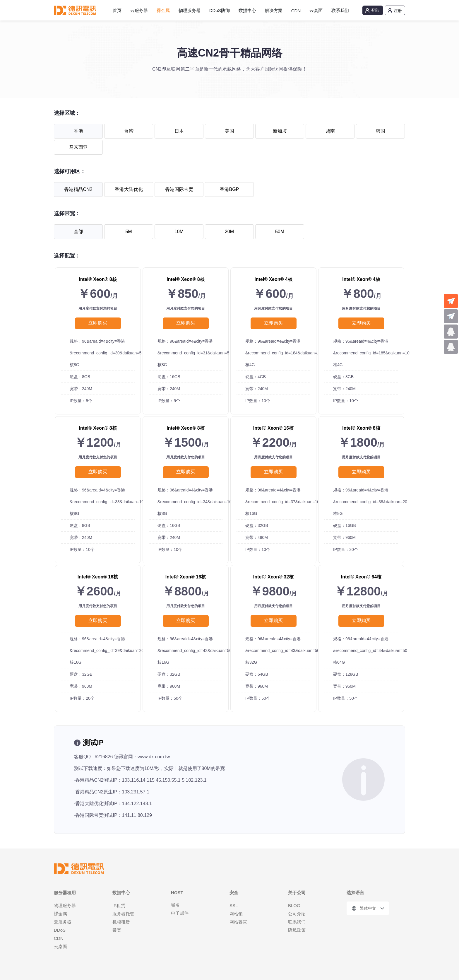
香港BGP (229, 189)
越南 (330, 131)
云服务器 (139, 10)
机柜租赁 (121, 922)
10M (179, 232)
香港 (78, 131)
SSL (234, 905)
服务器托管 (123, 914)
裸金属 (163, 10)
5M (129, 232)
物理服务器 (190, 10)
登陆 (375, 10)
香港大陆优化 (129, 189)
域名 (175, 905)
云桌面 (316, 10)
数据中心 (247, 10)
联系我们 (340, 10)
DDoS (60, 930)
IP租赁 (119, 905)
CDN (296, 11)
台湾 (129, 131)
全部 (78, 232)
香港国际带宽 (179, 189)
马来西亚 (78, 147)
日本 (179, 131)
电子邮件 (180, 913)
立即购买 (98, 323)
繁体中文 (368, 908)
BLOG (294, 905)
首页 (117, 10)
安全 (234, 893)
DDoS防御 (220, 10)
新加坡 (280, 131)
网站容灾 (238, 922)
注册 (398, 11)
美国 (229, 131)
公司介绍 (297, 914)
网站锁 (236, 914)
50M (280, 232)
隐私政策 (297, 930)
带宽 (117, 930)
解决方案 (274, 10)
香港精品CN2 (78, 189)
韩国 (381, 131)
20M (229, 232)
